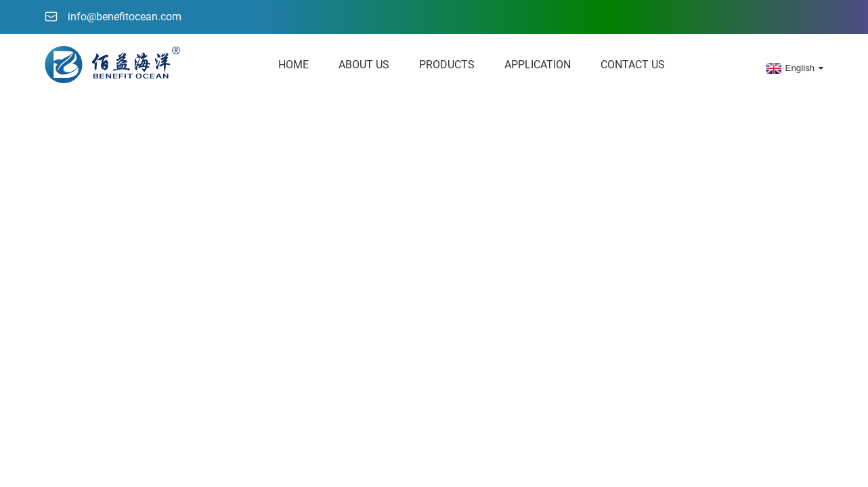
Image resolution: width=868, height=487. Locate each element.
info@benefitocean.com (125, 17)
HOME (294, 65)
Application (538, 65)
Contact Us (633, 65)
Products (447, 65)
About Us (364, 65)
